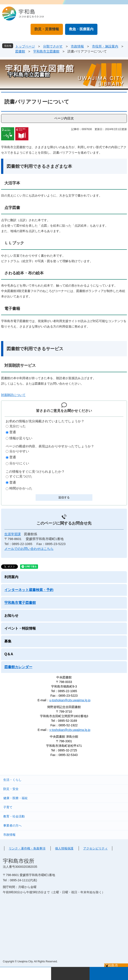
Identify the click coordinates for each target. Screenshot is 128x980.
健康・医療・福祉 (16, 798)
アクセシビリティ (95, 848)
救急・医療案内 (81, 29)
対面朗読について (13, 395)
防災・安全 (11, 789)
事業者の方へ (12, 825)
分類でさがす (53, 46)
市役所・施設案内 (105, 46)
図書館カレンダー (18, 667)
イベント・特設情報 (20, 628)
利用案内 (11, 577)
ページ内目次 (64, 118)
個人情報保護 (64, 848)
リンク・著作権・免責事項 (27, 848)
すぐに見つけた (21, 476)
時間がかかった (21, 488)
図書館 (20, 51)
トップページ (25, 46)
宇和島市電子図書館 (20, 603)
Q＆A (9, 654)
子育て (8, 807)
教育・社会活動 (14, 816)
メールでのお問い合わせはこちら (29, 549)
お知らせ (11, 616)
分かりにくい (19, 463)
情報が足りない (21, 438)
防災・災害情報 (47, 29)
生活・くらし (12, 780)
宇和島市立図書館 (46, 51)
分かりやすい (19, 451)
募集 (8, 641)
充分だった (18, 426)
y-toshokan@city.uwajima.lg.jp (70, 730)
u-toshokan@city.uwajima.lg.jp (70, 700)
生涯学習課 (13, 534)
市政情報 (77, 46)
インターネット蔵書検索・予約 (29, 590)
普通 (13, 432)
